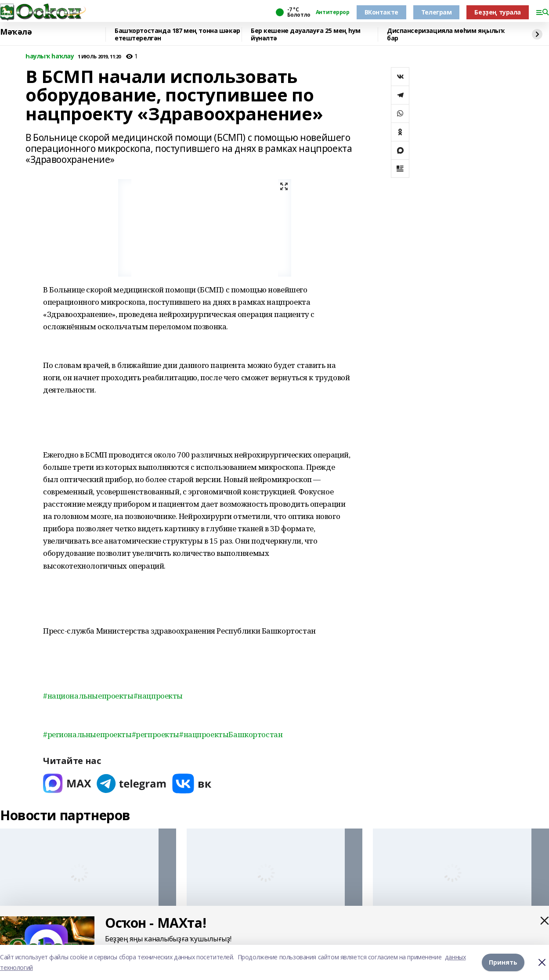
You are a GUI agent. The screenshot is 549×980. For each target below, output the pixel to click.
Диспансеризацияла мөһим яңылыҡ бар (446, 34)
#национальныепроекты (88, 696)
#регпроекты (155, 734)
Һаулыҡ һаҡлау (50, 56)
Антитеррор (333, 12)
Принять (503, 962)
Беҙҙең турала (498, 12)
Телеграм (437, 12)
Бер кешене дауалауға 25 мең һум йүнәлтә (306, 34)
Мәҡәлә (16, 32)
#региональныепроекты (87, 734)
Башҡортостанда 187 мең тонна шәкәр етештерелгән (177, 34)
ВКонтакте (381, 12)
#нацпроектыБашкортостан (231, 734)
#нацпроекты (158, 696)
